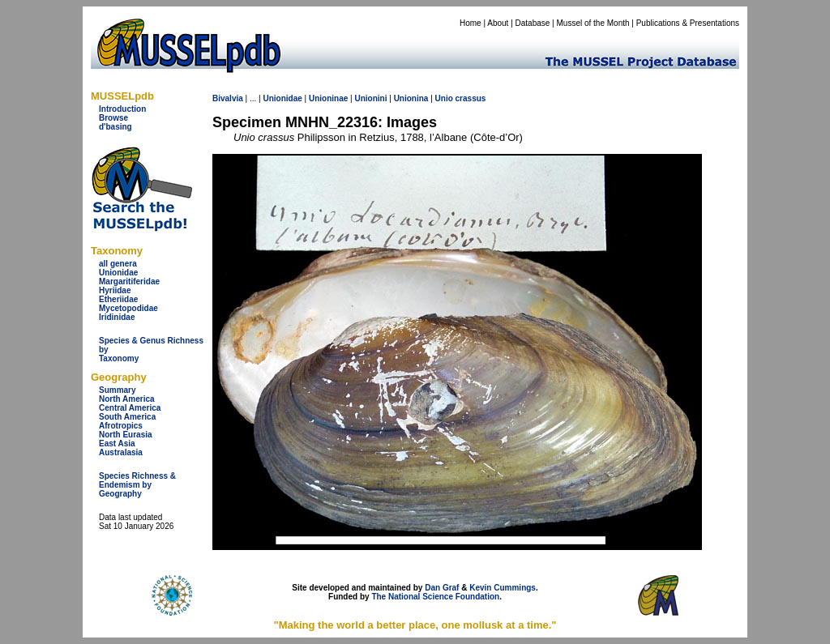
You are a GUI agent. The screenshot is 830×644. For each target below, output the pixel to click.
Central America (130, 408)
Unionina (411, 98)
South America (127, 417)
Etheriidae (118, 299)
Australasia (121, 452)
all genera (118, 264)
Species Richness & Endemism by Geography (137, 485)
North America (127, 399)
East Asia (117, 444)
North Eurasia (126, 435)
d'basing (116, 127)
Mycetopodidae (128, 308)
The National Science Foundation (435, 597)
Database (533, 23)
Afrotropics (121, 426)
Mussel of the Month (593, 23)
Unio (444, 98)
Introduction (122, 109)
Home (471, 23)
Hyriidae (115, 290)
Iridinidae (117, 317)
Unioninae (328, 98)
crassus (471, 98)
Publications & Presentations (688, 23)
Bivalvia (228, 98)
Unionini (370, 98)
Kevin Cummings (503, 588)
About (498, 23)
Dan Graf (442, 588)
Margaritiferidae (129, 281)
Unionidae (118, 273)
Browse (113, 118)
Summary (118, 390)
